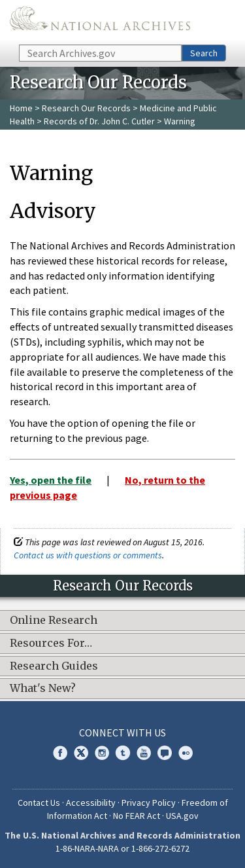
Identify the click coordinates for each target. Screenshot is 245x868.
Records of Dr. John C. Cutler (99, 121)
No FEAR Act (137, 816)
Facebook (60, 753)
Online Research (54, 621)
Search (204, 53)
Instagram (102, 753)
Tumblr (123, 753)
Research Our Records (86, 108)
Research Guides (54, 666)
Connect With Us (122, 732)
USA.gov (182, 816)
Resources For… (51, 643)
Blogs (165, 753)
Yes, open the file (51, 480)
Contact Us (39, 803)
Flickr (186, 753)
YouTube (144, 753)
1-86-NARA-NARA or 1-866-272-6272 (122, 848)
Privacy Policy (149, 803)
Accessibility (91, 803)
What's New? (43, 689)
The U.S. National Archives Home (100, 21)
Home (21, 108)
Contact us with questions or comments (88, 555)
